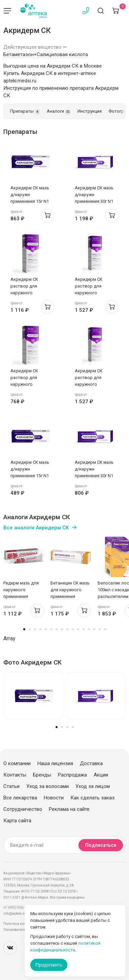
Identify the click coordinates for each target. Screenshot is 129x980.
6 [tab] (51, 629)
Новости (54, 798)
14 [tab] (94, 629)
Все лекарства (20, 798)
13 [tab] (89, 629)
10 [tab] (73, 629)
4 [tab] (40, 629)
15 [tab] (100, 629)
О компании (17, 763)
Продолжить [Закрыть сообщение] (49, 965)
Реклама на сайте (69, 809)
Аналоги (59, 112)
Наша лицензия (55, 763)
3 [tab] (35, 629)
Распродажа (72, 775)
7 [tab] (57, 629)
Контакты (15, 775)
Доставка (91, 763)
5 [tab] (46, 629)
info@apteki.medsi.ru (20, 914)
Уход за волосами (47, 786)
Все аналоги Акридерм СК (36, 528)
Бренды (42, 775)
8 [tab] (62, 629)
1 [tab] (24, 629)
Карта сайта (17, 821)
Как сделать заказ (92, 798)
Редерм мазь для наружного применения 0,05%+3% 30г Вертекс (21, 596)
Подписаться (101, 845)
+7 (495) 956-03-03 (18, 908)
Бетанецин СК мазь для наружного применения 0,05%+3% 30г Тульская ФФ (70, 596)
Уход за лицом (93, 786)
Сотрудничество (23, 809)
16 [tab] (105, 629)
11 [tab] (78, 629)
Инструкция (90, 111)
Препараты (25, 112)
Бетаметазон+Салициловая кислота (46, 54)
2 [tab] (30, 629)
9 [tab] (67, 629)
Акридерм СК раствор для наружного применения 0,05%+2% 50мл (26, 293)
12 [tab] (84, 629)
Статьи (11, 786)
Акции (101, 775)
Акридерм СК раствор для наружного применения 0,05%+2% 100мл (91, 293)
